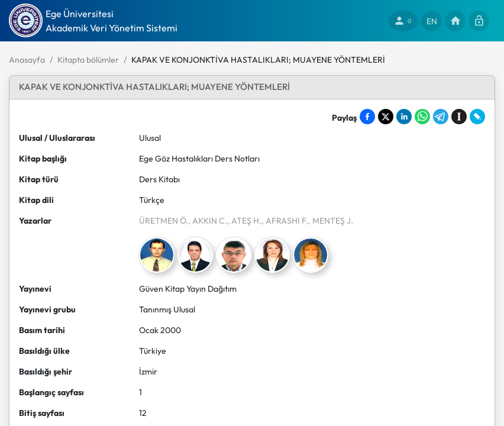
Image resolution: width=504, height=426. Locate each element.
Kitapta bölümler (88, 60)
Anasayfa (27, 60)
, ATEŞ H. (244, 221)
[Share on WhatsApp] (422, 117)
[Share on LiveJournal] (477, 117)
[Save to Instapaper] (459, 117)
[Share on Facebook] (367, 117)
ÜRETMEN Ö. (164, 221)
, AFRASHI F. (285, 221)
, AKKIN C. (208, 221)
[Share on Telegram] (441, 117)
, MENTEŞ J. (331, 221)
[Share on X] (386, 117)
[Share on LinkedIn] (404, 117)
